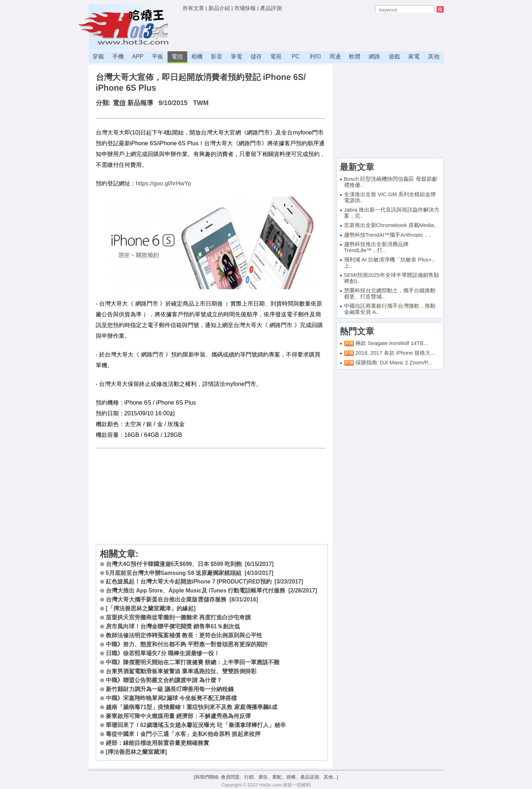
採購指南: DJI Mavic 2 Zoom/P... (394, 362)
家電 (414, 56)
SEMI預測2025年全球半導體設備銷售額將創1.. (392, 278)
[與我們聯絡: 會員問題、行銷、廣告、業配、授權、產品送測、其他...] (266, 777)
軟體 (355, 56)
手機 (118, 56)
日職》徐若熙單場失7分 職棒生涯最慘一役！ (163, 653)
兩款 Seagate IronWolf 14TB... (392, 343)
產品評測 (271, 8)
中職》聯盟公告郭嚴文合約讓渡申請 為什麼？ (164, 680)
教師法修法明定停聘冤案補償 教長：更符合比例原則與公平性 (184, 635)
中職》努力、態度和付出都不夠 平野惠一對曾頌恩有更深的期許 (187, 644)
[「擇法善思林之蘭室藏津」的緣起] (151, 608)
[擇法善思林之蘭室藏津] (136, 752)
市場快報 (245, 8)
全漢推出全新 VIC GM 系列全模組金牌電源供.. (390, 197)
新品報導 (140, 103)
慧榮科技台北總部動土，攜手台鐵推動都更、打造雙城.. (390, 293)
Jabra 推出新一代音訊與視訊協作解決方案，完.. (392, 213)
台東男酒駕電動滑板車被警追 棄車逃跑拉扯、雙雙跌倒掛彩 (181, 671)
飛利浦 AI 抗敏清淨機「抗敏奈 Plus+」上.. (391, 263)
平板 (157, 56)
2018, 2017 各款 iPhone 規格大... (395, 353)
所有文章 (193, 8)
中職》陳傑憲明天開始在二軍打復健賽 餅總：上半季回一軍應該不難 (193, 662)
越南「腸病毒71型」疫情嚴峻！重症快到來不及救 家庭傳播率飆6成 (192, 707)
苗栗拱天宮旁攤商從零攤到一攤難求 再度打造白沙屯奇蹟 (178, 617)
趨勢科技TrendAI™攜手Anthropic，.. (388, 235)
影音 (217, 56)
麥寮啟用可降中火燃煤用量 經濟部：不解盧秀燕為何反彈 (178, 716)
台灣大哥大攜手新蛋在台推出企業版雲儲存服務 (166, 599)
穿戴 (98, 56)
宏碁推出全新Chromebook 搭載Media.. (390, 225)
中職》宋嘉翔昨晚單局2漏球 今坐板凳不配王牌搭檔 (171, 698)
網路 (375, 56)
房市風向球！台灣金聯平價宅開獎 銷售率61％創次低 (173, 626)
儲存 (256, 56)
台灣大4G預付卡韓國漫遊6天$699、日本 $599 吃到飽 (174, 564)
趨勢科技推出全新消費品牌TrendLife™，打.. (376, 247)
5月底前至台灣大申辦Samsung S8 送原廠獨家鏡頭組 (174, 573)
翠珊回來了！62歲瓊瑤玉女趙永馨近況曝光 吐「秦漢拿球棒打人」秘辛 (196, 725)
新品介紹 (219, 8)
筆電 (236, 56)
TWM (201, 103)
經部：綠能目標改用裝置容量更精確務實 (157, 743)
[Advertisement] (313, 30)
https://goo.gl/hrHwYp (164, 183)
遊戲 (394, 56)
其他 (434, 56)
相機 (197, 56)
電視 (276, 56)
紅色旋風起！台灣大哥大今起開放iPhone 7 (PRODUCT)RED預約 (189, 582)
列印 (315, 56)
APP (138, 56)
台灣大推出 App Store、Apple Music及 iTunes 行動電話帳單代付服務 (196, 590)
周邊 (335, 56)
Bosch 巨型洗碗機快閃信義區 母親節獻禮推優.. (391, 182)
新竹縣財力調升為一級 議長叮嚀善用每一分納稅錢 (170, 689)
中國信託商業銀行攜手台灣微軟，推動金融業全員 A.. (390, 309)
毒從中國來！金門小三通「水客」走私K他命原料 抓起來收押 (183, 734)
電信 (177, 56)
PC (296, 56)
